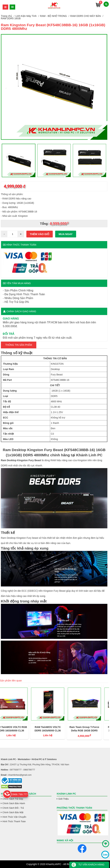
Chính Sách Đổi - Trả (13, 808)
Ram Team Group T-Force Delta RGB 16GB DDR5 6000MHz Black (91, 729)
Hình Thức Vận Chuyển (14, 817)
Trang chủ (6, 16)
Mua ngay (66, 234)
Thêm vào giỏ (40, 234)
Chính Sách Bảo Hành (14, 803)
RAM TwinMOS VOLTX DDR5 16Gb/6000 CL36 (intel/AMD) (54, 729)
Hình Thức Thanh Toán (14, 821)
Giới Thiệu (64, 799)
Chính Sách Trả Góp (13, 799)
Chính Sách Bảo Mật (13, 812)
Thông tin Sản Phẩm (19, 345)
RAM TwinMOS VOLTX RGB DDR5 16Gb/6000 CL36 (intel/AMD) (17, 729)
